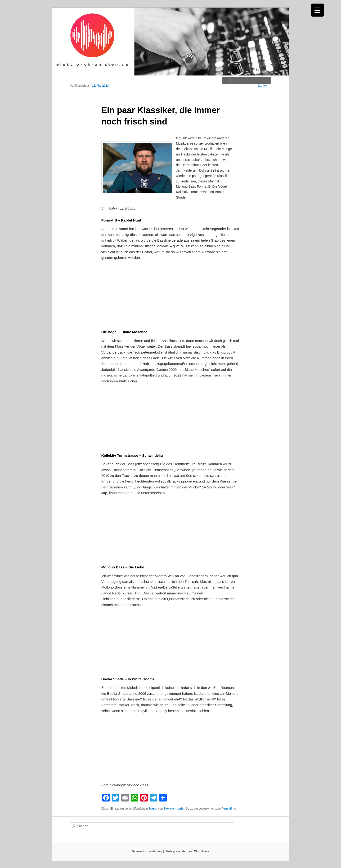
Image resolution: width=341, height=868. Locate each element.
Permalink (228, 809)
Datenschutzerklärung (147, 851)
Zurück (261, 86)
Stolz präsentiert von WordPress (187, 851)
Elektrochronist (174, 809)
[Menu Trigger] (317, 10)
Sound (153, 809)
